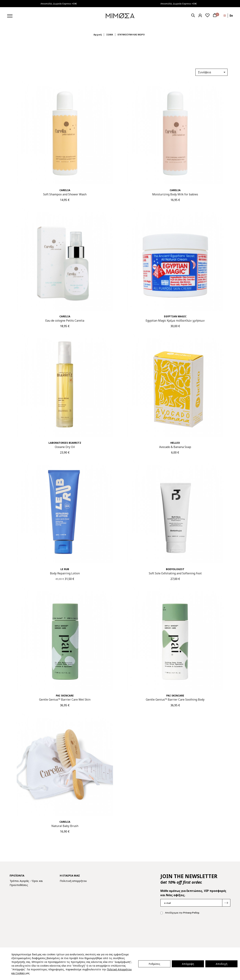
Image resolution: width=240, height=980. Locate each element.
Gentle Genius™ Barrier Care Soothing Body (175, 700)
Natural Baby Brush (65, 826)
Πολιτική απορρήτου (73, 881)
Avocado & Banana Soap (175, 447)
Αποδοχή (222, 964)
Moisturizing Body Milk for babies (175, 194)
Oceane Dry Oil (65, 447)
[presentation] (188, 929)
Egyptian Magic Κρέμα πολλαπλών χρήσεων (175, 321)
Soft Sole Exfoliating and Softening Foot (175, 573)
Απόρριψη (188, 964)
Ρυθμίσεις (154, 964)
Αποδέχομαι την (180, 913)
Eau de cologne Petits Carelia (65, 321)
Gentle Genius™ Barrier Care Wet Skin (65, 700)
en (231, 16)
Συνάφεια (212, 72)
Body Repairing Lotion (65, 573)
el (225, 16)
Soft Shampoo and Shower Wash (65, 194)
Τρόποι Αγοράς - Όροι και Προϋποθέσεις (26, 883)
